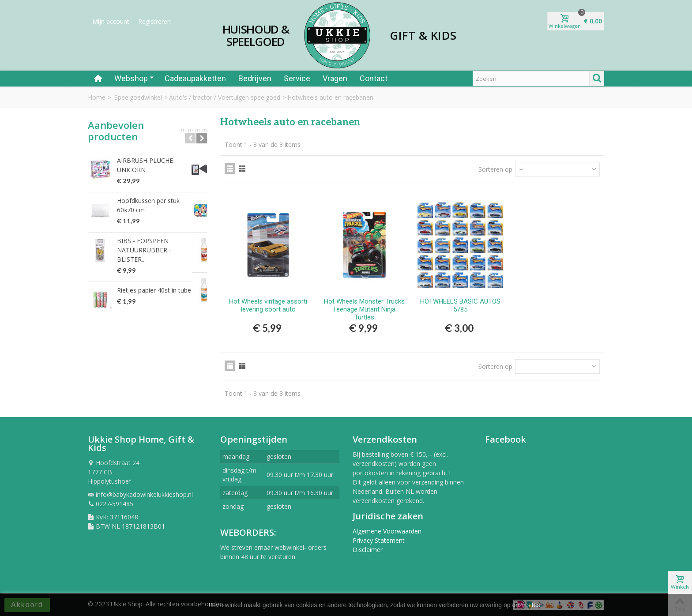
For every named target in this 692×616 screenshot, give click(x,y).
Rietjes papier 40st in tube (154, 276)
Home (97, 97)
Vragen (335, 78)
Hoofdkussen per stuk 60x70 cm (158, 201)
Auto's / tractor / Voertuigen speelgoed (225, 97)
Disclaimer (368, 550)
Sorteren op (495, 169)
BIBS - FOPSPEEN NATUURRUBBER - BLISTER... (159, 241)
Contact (374, 78)
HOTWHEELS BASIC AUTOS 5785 (460, 305)
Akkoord (27, 605)
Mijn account (111, 21)
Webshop (134, 78)
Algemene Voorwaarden (387, 531)
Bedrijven (255, 78)
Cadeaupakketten (195, 78)
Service (297, 78)
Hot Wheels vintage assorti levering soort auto (268, 305)
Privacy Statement (379, 540)
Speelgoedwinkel (138, 97)
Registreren (154, 21)
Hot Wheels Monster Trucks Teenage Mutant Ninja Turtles (364, 309)
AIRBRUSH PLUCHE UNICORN (160, 160)
